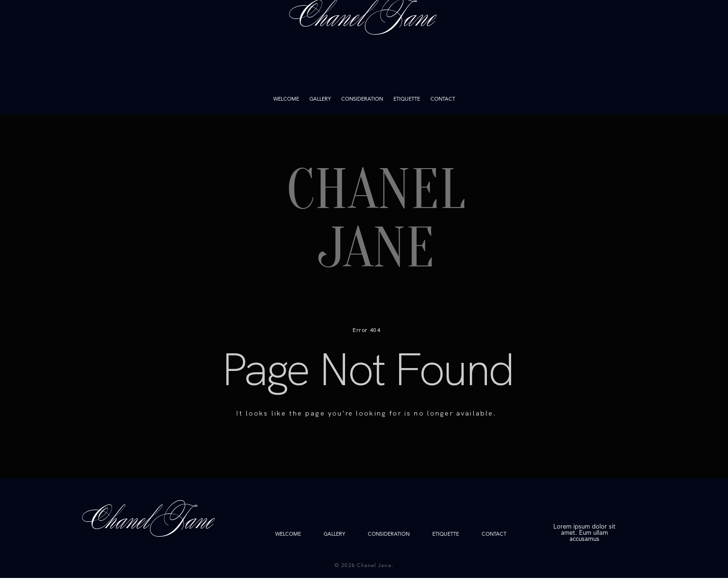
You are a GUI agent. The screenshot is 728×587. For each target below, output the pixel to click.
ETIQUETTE (407, 100)
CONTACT (443, 100)
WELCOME (286, 100)
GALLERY (320, 100)
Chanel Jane (364, 57)
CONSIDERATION (362, 100)
